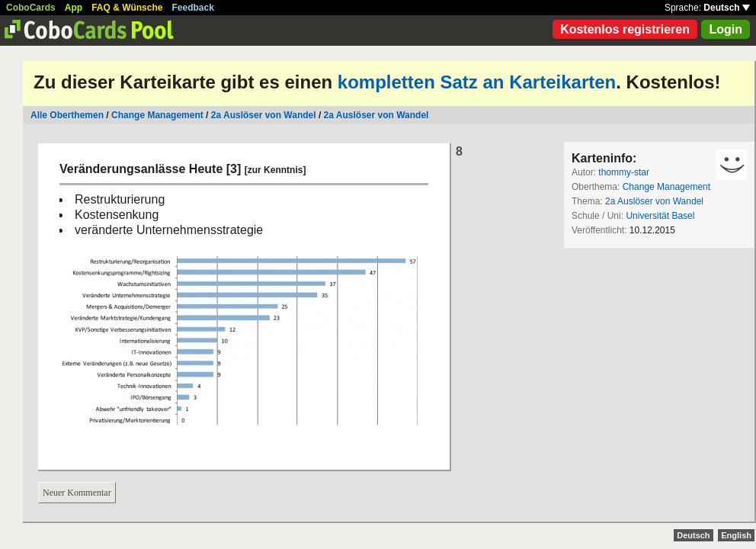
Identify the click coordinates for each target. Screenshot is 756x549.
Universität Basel (660, 216)
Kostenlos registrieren (625, 29)
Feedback (193, 8)
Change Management (157, 115)
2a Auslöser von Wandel (264, 115)
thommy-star (624, 172)
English (736, 535)
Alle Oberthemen (67, 115)
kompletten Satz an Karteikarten (477, 82)
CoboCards (31, 8)
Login (726, 29)
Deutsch (727, 8)
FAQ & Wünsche (127, 8)
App (74, 8)
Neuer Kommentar (77, 493)
